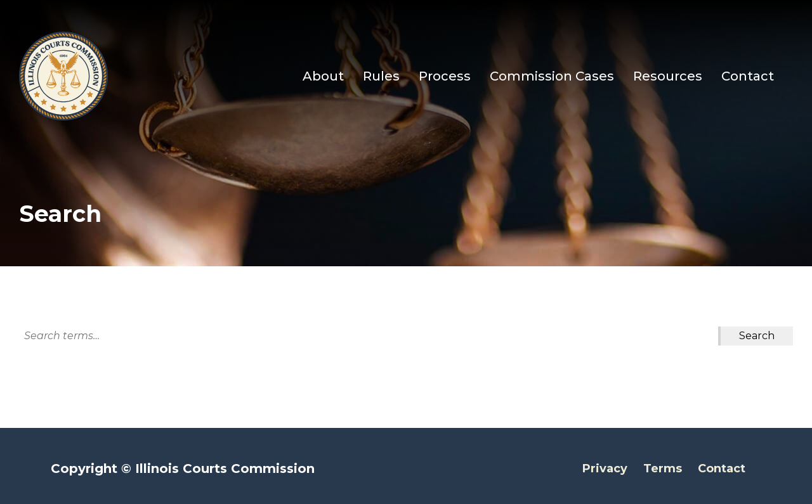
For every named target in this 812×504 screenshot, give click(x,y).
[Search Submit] (757, 336)
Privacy (605, 468)
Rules (381, 76)
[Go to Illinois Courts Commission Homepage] (63, 76)
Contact (748, 76)
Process (445, 76)
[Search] (369, 336)
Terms (663, 468)
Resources (668, 76)
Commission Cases (552, 76)
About (323, 76)
